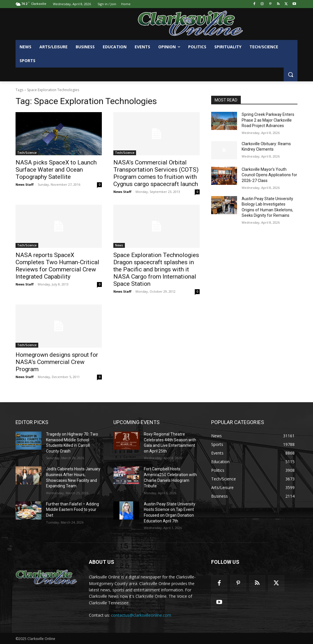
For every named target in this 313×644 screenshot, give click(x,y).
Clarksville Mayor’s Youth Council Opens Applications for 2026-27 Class (269, 175)
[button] (291, 74)
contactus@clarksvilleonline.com (141, 615)
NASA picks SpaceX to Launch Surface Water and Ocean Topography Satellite (56, 170)
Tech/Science (27, 153)
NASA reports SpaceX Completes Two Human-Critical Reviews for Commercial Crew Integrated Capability (57, 266)
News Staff (25, 184)
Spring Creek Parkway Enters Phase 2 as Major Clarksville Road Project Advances (268, 120)
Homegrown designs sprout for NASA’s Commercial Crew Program (57, 362)
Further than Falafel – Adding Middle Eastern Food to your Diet (72, 510)
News (119, 245)
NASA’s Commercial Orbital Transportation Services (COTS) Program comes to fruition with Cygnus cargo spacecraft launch (156, 173)
